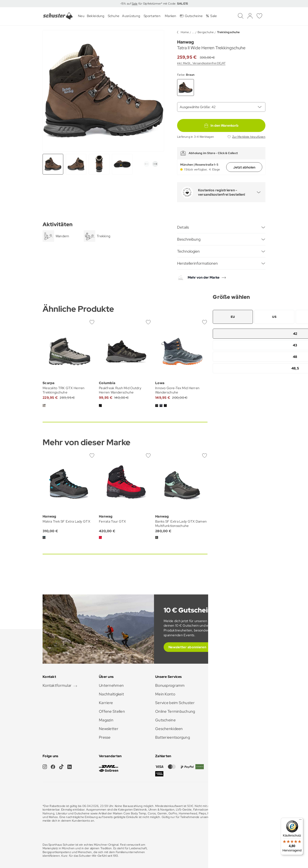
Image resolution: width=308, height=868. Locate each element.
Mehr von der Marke (204, 277)
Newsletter (109, 729)
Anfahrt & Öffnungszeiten (234, 694)
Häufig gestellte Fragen (232, 685)
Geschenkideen (169, 729)
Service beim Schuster (175, 703)
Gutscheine (165, 720)
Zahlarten (220, 720)
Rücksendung (223, 711)
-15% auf (126, 4)
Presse (105, 737)
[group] (76, 164)
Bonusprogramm (170, 685)
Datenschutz (256, 850)
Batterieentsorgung (173, 737)
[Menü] (300, 821)
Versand (219, 703)
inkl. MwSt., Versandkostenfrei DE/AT (201, 63)
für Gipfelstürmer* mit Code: (163, 4)
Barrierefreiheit (225, 729)
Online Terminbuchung (175, 711)
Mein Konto (165, 694)
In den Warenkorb (221, 125)
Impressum (235, 850)
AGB (220, 850)
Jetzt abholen (244, 167)
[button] (147, 164)
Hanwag (186, 42)
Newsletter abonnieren (187, 647)
